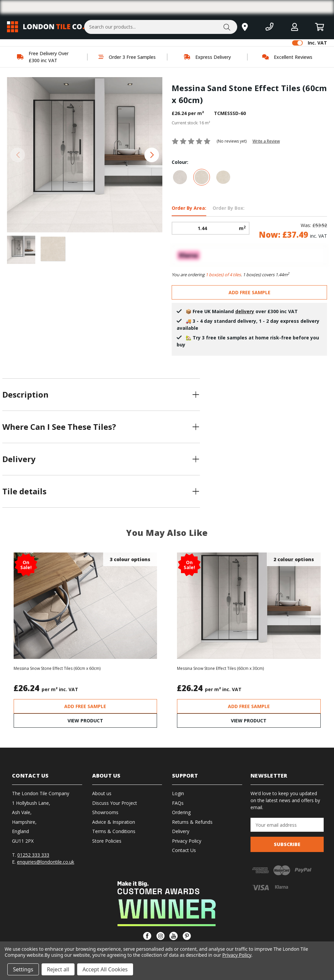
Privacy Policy (187, 841)
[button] (152, 155)
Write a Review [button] (266, 141)
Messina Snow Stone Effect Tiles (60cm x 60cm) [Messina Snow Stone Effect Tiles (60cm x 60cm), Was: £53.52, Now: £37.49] (57, 668)
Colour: (180, 162)
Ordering (181, 812)
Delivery (181, 831)
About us (102, 793)
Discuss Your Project (115, 803)
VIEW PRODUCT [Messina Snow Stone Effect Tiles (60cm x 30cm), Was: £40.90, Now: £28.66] (249, 721)
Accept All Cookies (105, 969)
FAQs (178, 803)
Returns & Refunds (192, 822)
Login (178, 793)
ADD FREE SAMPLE (250, 292)
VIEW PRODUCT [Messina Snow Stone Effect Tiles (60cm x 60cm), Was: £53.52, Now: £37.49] (85, 721)
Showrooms (105, 812)
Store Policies (107, 841)
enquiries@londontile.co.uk (46, 862)
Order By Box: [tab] (229, 208)
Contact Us (184, 850)
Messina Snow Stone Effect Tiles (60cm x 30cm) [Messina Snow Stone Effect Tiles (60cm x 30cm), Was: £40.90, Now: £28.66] (220, 668)
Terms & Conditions (114, 831)
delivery (245, 311)
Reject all (58, 969)
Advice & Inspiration (114, 822)
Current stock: (191, 123)
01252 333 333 (33, 855)
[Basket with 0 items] (320, 27)
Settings (23, 969)
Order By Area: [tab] (189, 208)
